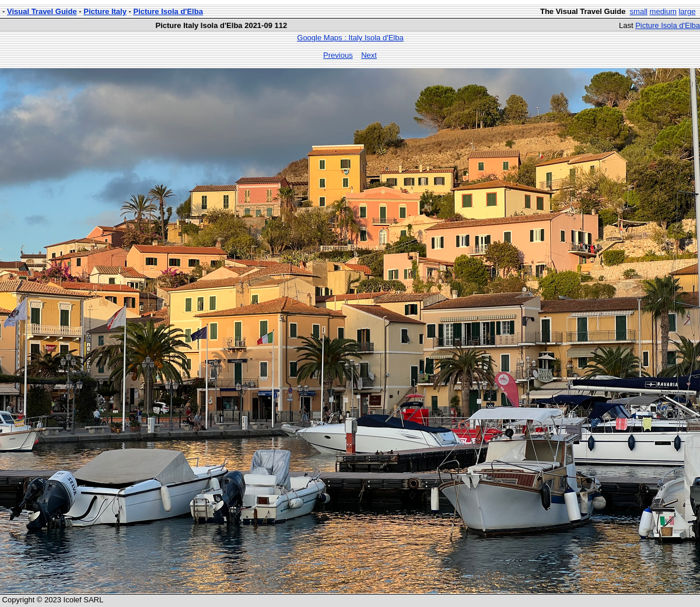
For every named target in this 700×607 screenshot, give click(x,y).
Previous (338, 55)
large (687, 11)
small (639, 11)
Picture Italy (105, 11)
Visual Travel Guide (42, 11)
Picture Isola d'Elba (168, 11)
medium (663, 11)
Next (369, 55)
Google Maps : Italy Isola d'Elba (350, 38)
